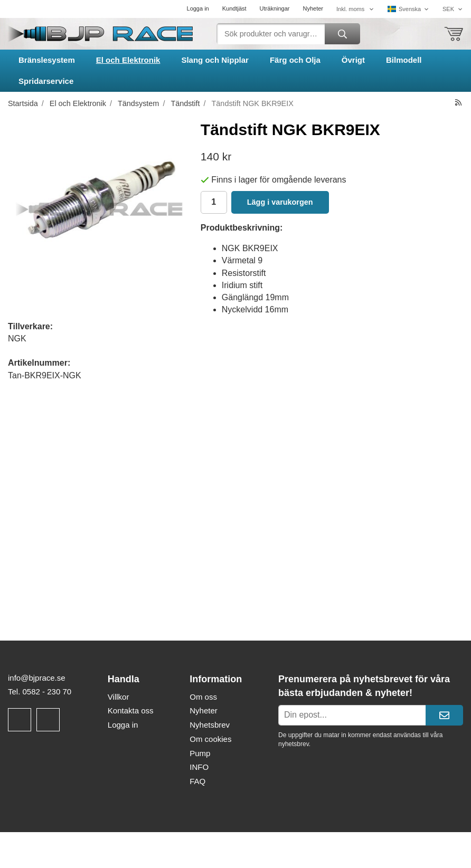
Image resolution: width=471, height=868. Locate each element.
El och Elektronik (128, 60)
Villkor (119, 697)
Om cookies (210, 739)
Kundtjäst (234, 8)
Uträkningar (275, 8)
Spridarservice (46, 81)
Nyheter (313, 8)
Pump (200, 753)
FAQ (197, 781)
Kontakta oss (131, 710)
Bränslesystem (47, 60)
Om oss (203, 697)
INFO (199, 767)
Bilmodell (404, 60)
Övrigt (353, 60)
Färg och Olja (295, 60)
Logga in (198, 8)
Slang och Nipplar (215, 60)
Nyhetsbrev (210, 725)
